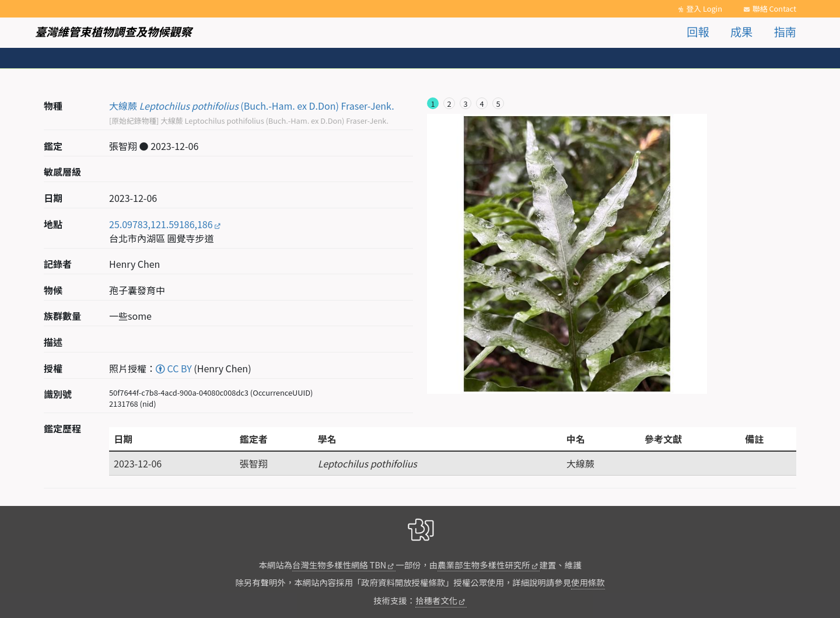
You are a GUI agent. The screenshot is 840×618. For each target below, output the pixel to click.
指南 (785, 32)
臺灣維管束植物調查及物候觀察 (113, 32)
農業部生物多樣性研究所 (484, 565)
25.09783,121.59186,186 (161, 224)
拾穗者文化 (436, 600)
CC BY (174, 368)
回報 (698, 32)
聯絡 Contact (774, 8)
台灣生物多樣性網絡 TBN (339, 565)
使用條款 (588, 582)
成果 (741, 32)
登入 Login (704, 8)
